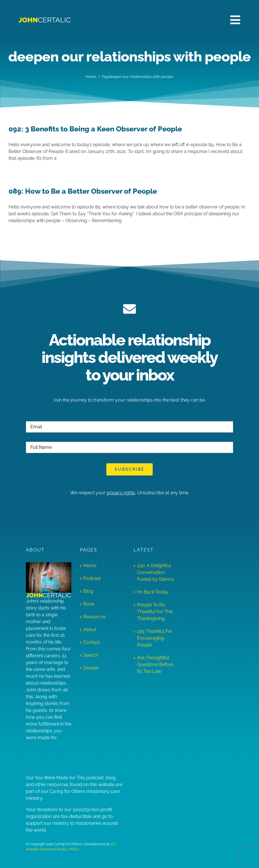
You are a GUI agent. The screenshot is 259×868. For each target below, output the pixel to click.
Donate (91, 668)
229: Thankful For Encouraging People (155, 638)
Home (90, 566)
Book (89, 604)
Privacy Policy (68, 849)
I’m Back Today (153, 592)
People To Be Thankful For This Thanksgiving (155, 612)
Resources (95, 617)
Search (91, 655)
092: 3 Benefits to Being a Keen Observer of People (95, 129)
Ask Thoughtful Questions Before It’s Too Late (155, 665)
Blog (88, 591)
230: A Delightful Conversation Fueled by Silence (156, 572)
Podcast (92, 578)
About (90, 630)
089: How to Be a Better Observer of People (83, 191)
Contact (92, 642)
